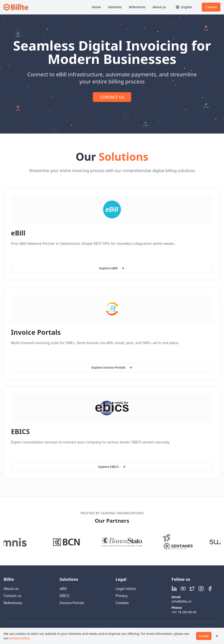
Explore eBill (112, 268)
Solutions (115, 7)
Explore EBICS (112, 467)
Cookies (122, 603)
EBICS (64, 596)
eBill (63, 589)
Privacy (121, 596)
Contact (211, 7)
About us (159, 7)
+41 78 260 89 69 (184, 612)
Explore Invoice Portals (112, 367)
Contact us (12, 596)
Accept (204, 636)
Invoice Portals (72, 603)
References (137, 7)
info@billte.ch (182, 601)
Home (96, 7)
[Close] (217, 636)
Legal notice (126, 589)
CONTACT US (112, 97)
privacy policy (20, 638)
